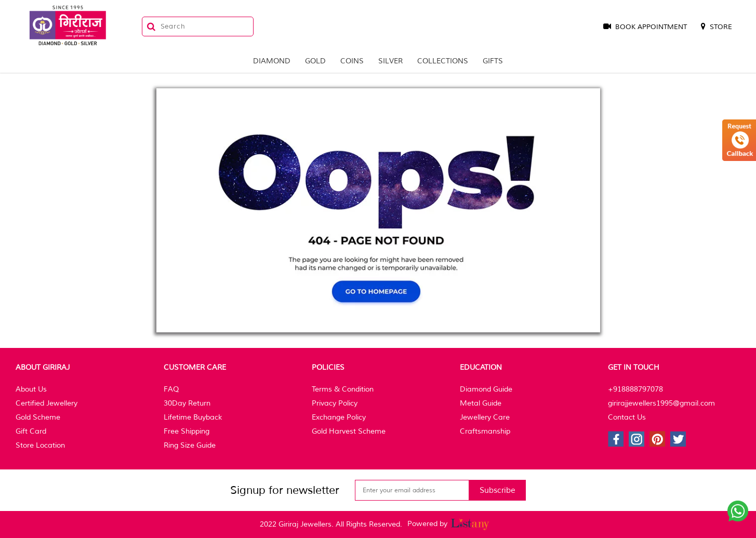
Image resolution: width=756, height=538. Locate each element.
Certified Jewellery (47, 403)
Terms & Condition (343, 389)
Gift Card (31, 431)
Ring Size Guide (190, 445)
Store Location (40, 445)
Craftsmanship (485, 431)
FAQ (171, 389)
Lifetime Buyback (193, 417)
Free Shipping (187, 431)
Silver (390, 61)
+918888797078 (635, 389)
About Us (31, 389)
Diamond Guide (486, 389)
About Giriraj (43, 367)
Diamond (272, 61)
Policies (328, 367)
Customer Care (195, 367)
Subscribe (498, 490)
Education (481, 367)
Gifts (493, 61)
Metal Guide (481, 403)
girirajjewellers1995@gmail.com (661, 403)
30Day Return (187, 403)
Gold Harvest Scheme (349, 431)
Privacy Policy (335, 403)
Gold (315, 61)
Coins (352, 61)
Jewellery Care (485, 417)
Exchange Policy (339, 417)
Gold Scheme (38, 417)
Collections (443, 61)
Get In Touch (634, 367)
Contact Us (627, 417)
